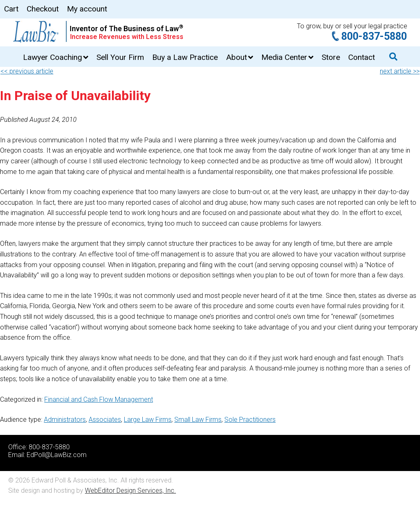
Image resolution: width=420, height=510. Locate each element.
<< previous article (27, 71)
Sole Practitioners (250, 420)
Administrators (65, 420)
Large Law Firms (148, 420)
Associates (105, 420)
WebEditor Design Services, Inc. (130, 491)
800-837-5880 (374, 36)
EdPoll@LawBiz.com (57, 455)
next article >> (400, 71)
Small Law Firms (198, 420)
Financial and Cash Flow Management (99, 399)
